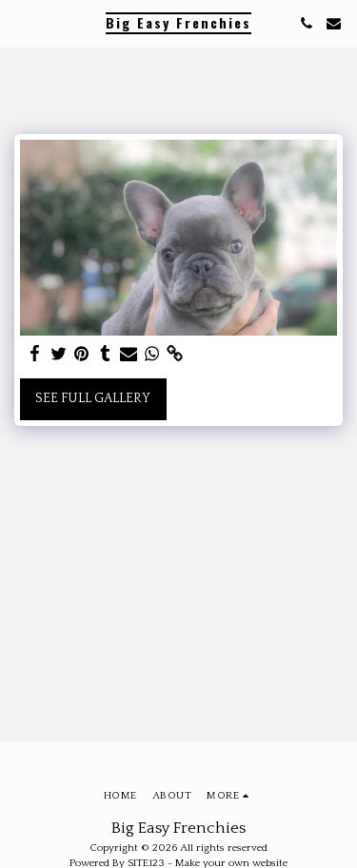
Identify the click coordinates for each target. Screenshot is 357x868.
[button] (21, 23)
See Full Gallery (93, 398)
